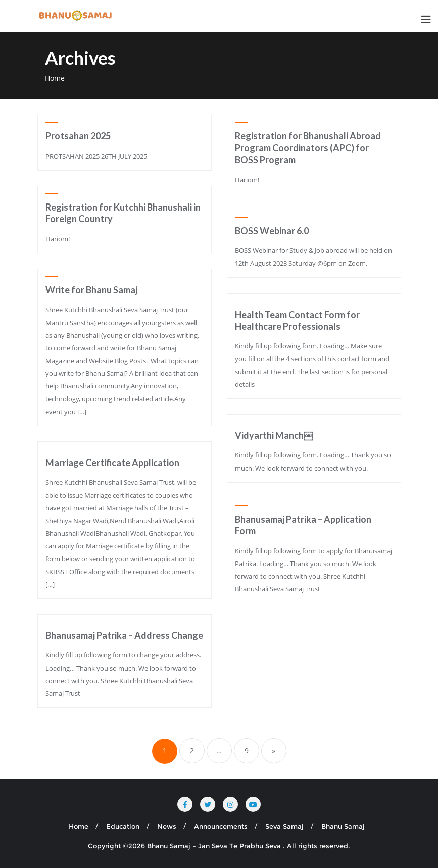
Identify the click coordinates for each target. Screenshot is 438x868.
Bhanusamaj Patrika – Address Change (124, 635)
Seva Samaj (284, 826)
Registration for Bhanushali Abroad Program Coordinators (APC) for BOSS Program (308, 148)
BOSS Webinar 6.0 (272, 231)
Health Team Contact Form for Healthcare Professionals (297, 320)
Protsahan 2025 (78, 136)
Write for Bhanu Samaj (91, 290)
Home (55, 78)
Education (123, 826)
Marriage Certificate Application (112, 463)
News (167, 826)
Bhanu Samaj (343, 826)
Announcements (221, 826)
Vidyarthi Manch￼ (274, 435)
